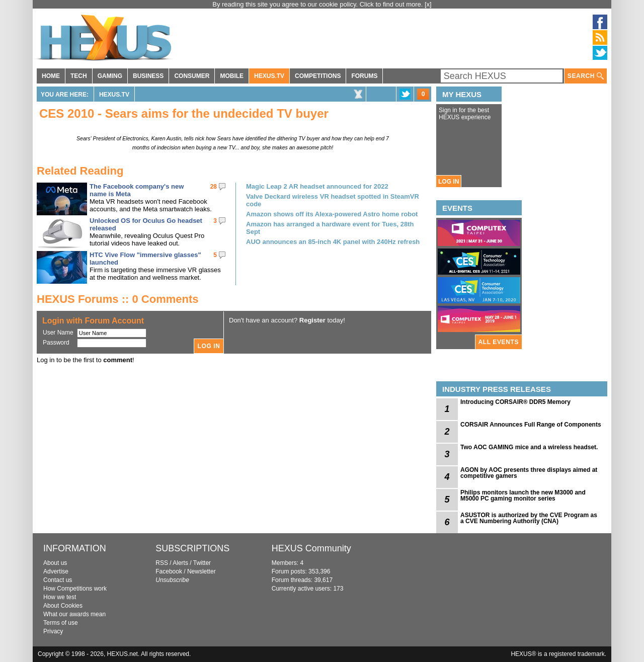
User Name (58, 333)
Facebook (169, 571)
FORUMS (364, 76)
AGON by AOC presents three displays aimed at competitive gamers (529, 473)
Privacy (53, 631)
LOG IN (449, 182)
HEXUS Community (311, 548)
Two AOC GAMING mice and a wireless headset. (529, 447)
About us (55, 563)
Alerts (180, 563)
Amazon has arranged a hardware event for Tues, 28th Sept (330, 228)
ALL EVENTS (499, 342)
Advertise (56, 571)
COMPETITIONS (318, 76)
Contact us (58, 580)
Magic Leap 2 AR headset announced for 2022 (317, 186)
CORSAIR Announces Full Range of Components (531, 425)
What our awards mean (74, 614)
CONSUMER (192, 76)
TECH (79, 76)
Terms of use (61, 623)
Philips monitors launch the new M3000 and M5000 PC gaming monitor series (523, 495)
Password (56, 343)
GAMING (110, 76)
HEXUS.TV (269, 76)
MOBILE (232, 76)
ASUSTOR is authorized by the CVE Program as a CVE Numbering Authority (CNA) (529, 518)
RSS (162, 563)
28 (214, 187)
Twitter (202, 563)
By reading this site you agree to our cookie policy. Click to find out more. (318, 4)
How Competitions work (75, 589)
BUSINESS (148, 76)
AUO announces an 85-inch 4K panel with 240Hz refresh (333, 242)
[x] (428, 4)
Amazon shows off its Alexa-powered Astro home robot (332, 214)
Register (312, 320)
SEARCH (586, 76)
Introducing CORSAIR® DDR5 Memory (515, 402)
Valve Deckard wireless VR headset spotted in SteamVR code (333, 200)
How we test (60, 597)
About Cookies (63, 606)
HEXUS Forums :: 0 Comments (118, 299)
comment (118, 360)
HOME (51, 76)
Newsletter (202, 571)
